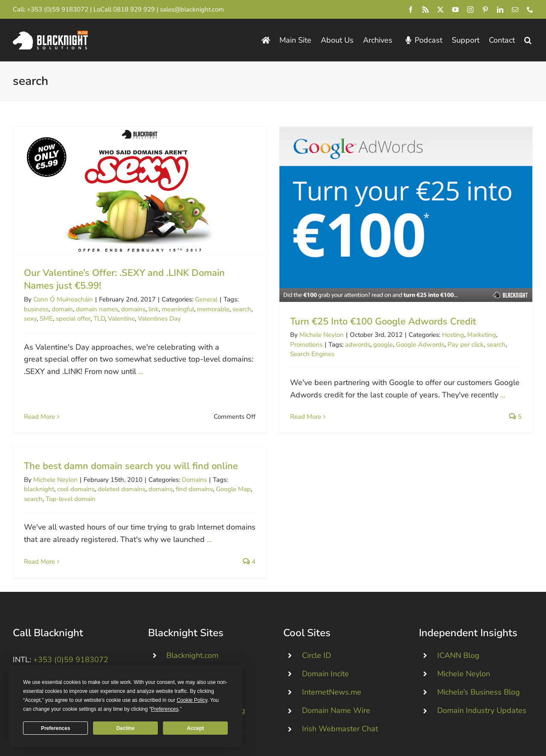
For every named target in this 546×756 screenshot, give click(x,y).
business (36, 309)
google (372, 345)
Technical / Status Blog (206, 641)
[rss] (425, 10)
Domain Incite (325, 604)
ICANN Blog (458, 585)
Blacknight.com (192, 585)
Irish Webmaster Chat (340, 659)
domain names (97, 309)
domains (133, 309)
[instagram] (470, 10)
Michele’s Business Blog (479, 622)
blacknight (84, 449)
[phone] (530, 10)
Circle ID (317, 585)
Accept (195, 728)
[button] (528, 40)
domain (62, 309)
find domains (239, 449)
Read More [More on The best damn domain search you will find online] (84, 521)
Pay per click (455, 345)
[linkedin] (500, 10)
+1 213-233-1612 (60, 634)
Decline (126, 728)
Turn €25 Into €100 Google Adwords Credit (372, 322)
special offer (73, 319)
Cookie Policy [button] (192, 700)
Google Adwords (409, 345)
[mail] (515, 10)
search (242, 309)
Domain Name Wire (336, 641)
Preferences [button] (165, 709)
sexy (30, 319)
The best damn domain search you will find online (176, 426)
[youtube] (455, 10)
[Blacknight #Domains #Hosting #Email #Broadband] (64, 652)
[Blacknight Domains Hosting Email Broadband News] (50, 35)
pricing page (363, 733)
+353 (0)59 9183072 (58, 9)
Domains (239, 439)
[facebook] (411, 10)
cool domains (121, 449)
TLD (99, 319)
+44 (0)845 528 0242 (65, 604)
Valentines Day (159, 319)
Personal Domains (198, 604)
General (206, 299)
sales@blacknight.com (192, 9)
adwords (347, 345)
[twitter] (440, 10)
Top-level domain (115, 458)
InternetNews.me (332, 622)
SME (46, 319)
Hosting (442, 335)
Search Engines (302, 354)
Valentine (121, 319)
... (141, 371)
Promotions (296, 345)
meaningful (178, 309)
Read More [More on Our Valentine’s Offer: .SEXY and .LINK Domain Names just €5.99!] (39, 394)
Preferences (56, 728)
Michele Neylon (311, 335)
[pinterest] (485, 10)
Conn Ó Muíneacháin (63, 299)
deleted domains (166, 449)
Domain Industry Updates (482, 641)
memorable (213, 309)
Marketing (471, 335)
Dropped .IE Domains (203, 622)
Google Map (278, 449)
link (154, 309)
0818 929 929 (134, 9)
